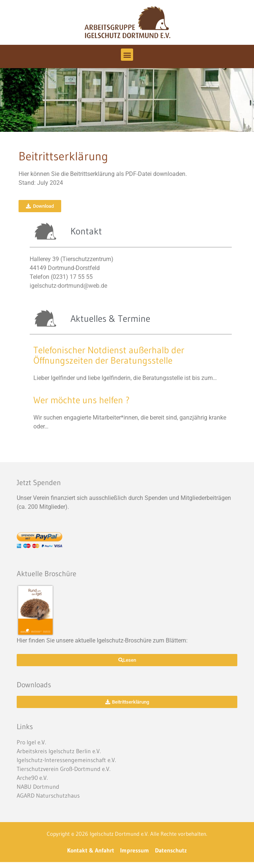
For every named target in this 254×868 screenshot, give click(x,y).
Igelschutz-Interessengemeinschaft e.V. (66, 760)
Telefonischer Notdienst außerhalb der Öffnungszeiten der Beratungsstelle (109, 355)
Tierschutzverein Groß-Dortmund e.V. (64, 769)
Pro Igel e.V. (31, 742)
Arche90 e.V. (32, 778)
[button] (127, 55)
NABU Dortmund (38, 787)
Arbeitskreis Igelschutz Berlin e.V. (59, 751)
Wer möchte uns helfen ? (82, 400)
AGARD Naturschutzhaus (48, 795)
